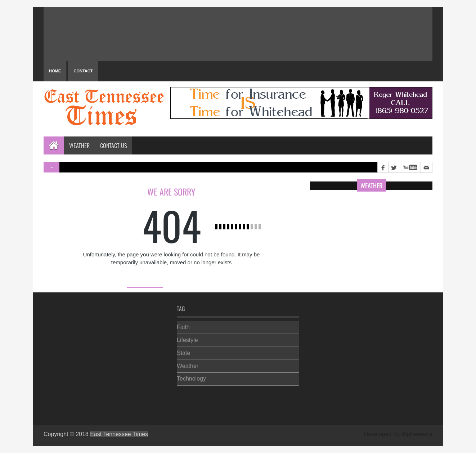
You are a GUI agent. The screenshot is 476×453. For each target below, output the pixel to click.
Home (55, 71)
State (183, 351)
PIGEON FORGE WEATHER (238, 34)
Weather (79, 145)
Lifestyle (187, 339)
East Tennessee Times (119, 434)
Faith (183, 326)
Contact (83, 71)
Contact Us (114, 145)
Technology (191, 377)
